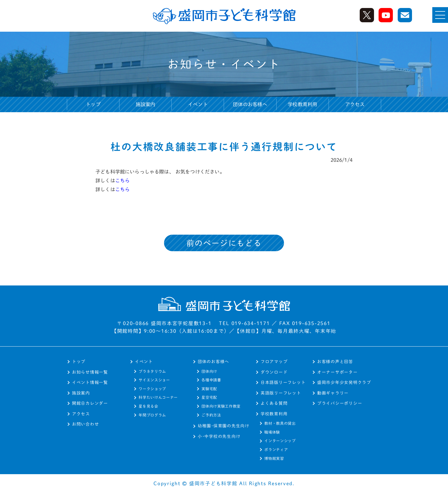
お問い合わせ (85, 424)
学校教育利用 (274, 414)
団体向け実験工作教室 (221, 406)
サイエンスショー (154, 380)
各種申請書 (211, 380)
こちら (123, 181)
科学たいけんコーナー (158, 397)
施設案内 (146, 104)
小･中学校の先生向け (219, 436)
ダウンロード (274, 372)
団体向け (209, 371)
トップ (93, 104)
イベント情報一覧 (90, 382)
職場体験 (272, 432)
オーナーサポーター (337, 372)
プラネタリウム (152, 371)
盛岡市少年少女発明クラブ (344, 382)
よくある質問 (274, 403)
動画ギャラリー (333, 393)
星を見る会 (148, 406)
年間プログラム (152, 415)
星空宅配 (209, 397)
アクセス (355, 104)
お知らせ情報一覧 (90, 372)
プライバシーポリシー (340, 403)
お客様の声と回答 (335, 362)
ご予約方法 (211, 415)
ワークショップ (152, 389)
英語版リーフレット (281, 393)
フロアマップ (274, 362)
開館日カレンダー (90, 403)
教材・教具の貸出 (280, 423)
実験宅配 (209, 389)
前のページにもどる (224, 243)
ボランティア (276, 450)
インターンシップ (280, 441)
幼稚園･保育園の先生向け (224, 426)
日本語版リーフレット (283, 382)
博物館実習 (274, 458)
